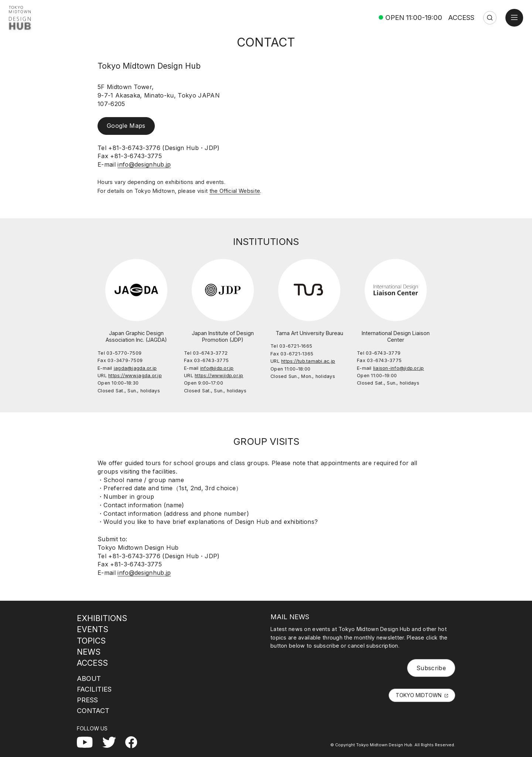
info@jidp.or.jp (217, 368)
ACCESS (461, 17)
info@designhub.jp (144, 164)
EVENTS (93, 629)
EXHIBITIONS (102, 618)
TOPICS (91, 641)
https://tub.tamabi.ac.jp (308, 361)
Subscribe (431, 668)
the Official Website (235, 191)
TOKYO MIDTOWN (419, 695)
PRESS (87, 700)
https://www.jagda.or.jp (135, 376)
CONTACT (93, 710)
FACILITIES (94, 689)
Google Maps (126, 126)
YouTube (89, 741)
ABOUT (89, 678)
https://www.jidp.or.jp (219, 376)
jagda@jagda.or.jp (135, 368)
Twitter (112, 741)
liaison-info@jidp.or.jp (399, 368)
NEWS (89, 652)
